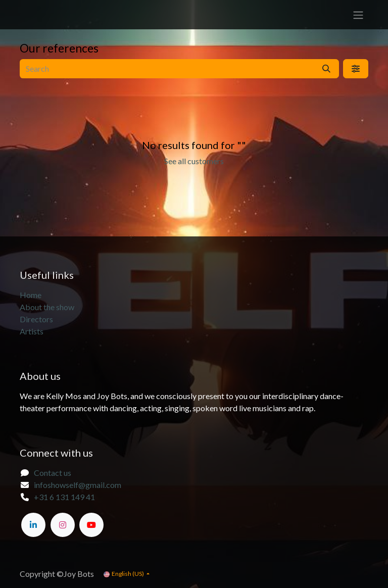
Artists (32, 331)
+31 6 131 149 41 (64, 497)
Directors (36, 319)
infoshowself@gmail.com (78, 485)
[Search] (326, 69)
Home (31, 295)
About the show (48, 307)
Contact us (53, 473)
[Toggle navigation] (358, 15)
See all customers (194, 161)
